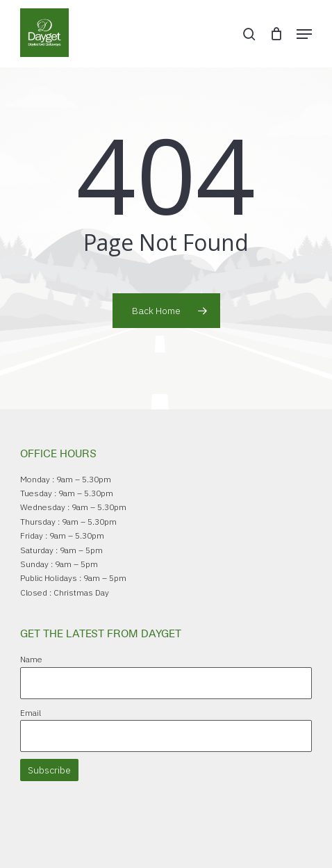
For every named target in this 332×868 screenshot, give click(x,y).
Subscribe (49, 770)
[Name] (166, 683)
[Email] (166, 736)
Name (31, 659)
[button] (304, 34)
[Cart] (276, 34)
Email (31, 713)
